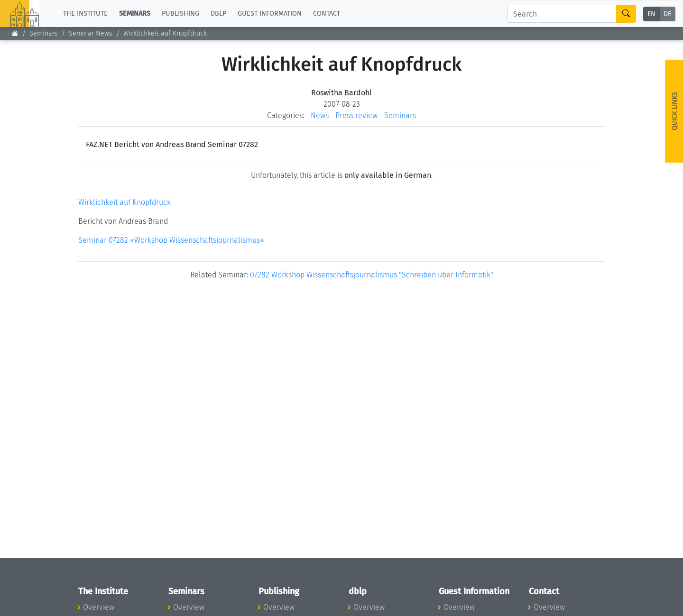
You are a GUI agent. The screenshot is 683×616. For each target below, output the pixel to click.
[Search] (562, 14)
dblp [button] (218, 14)
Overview (99, 607)
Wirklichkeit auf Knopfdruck (125, 202)
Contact (327, 14)
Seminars (44, 33)
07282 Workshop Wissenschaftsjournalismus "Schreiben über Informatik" (372, 275)
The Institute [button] (85, 14)
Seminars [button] (135, 14)
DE (667, 14)
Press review (356, 115)
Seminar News (91, 33)
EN (651, 14)
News (320, 115)
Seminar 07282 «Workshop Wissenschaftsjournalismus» (171, 240)
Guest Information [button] (270, 14)
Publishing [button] (180, 14)
